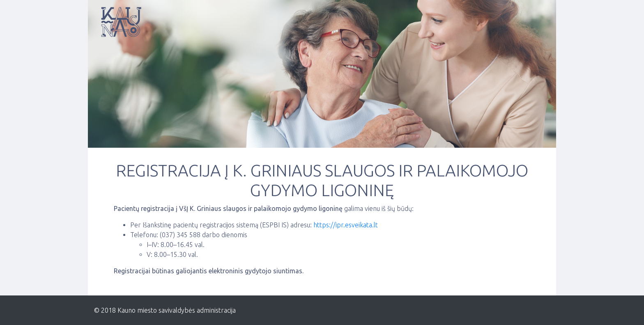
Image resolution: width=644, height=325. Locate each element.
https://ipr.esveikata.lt (346, 225)
